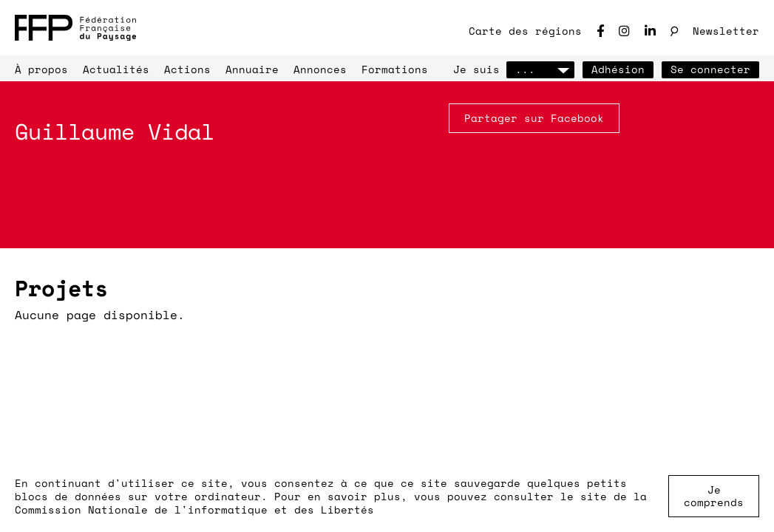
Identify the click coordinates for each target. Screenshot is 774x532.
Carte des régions (525, 31)
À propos (41, 69)
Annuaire (252, 69)
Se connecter (710, 69)
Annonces (320, 69)
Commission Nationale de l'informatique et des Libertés (194, 509)
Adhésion (618, 69)
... (540, 69)
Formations (395, 69)
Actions (187, 69)
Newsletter (726, 31)
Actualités (116, 69)
